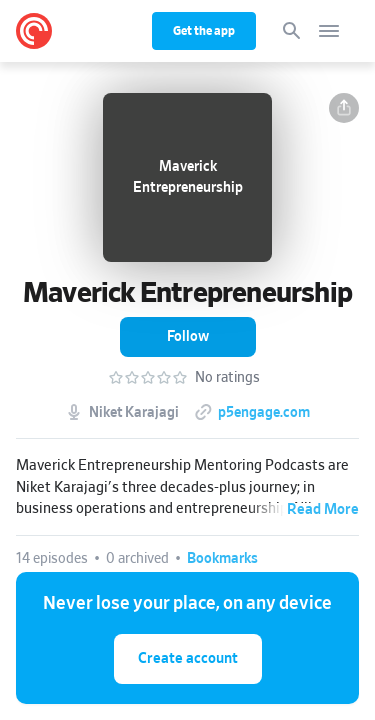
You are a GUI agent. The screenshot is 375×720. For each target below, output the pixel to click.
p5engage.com (264, 413)
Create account (188, 658)
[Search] (292, 31)
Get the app (204, 31)
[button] (344, 108)
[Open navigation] (329, 31)
